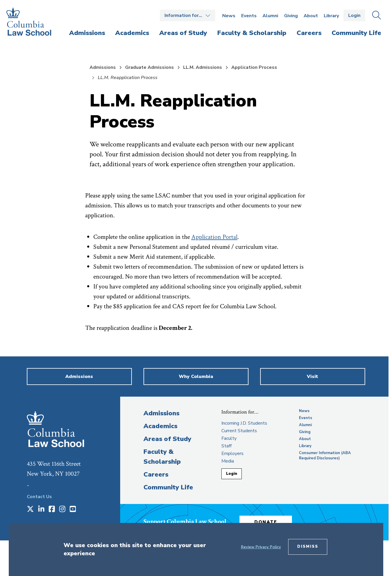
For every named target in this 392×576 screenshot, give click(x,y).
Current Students (239, 431)
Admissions (103, 67)
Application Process (254, 67)
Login (354, 15)
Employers (232, 454)
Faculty (229, 438)
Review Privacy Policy (261, 547)
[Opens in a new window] (30, 510)
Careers (156, 475)
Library (331, 16)
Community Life (168, 487)
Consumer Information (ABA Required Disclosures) (325, 456)
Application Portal (214, 237)
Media (228, 461)
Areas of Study (167, 439)
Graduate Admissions (149, 67)
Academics (160, 426)
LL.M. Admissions (203, 67)
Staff (226, 446)
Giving (291, 16)
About (311, 16)
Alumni (270, 16)
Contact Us (39, 497)
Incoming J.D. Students (244, 423)
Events (249, 16)
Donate (266, 522)
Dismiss (308, 547)
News (229, 16)
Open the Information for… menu (188, 15)
